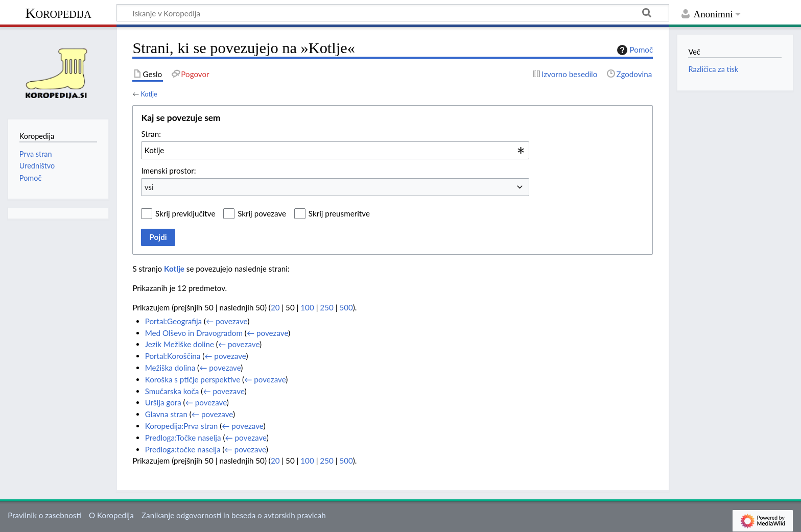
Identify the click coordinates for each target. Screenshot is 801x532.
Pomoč (634, 50)
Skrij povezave (262, 213)
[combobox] (335, 150)
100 (307, 307)
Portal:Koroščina (173, 356)
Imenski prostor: (168, 171)
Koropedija (58, 13)
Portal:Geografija (173, 321)
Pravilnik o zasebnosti (44, 515)
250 (326, 307)
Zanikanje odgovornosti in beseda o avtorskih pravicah (234, 515)
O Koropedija (111, 515)
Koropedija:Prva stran (182, 426)
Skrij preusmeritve (339, 213)
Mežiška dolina (170, 368)
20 (275, 307)
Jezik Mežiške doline (180, 344)
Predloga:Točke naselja (183, 438)
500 (346, 307)
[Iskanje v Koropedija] (393, 13)
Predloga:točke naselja (183, 449)
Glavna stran (166, 414)
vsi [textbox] (149, 187)
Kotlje (149, 94)
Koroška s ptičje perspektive (193, 379)
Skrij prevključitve (185, 213)
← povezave (227, 321)
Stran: (151, 134)
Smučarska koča (172, 391)
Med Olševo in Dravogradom (194, 333)
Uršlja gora (163, 402)
